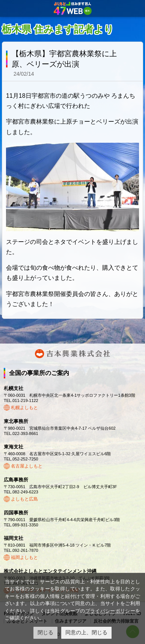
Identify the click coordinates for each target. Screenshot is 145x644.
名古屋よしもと (27, 466)
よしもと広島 (24, 499)
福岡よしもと (24, 557)
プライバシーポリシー (110, 611)
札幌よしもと (24, 408)
